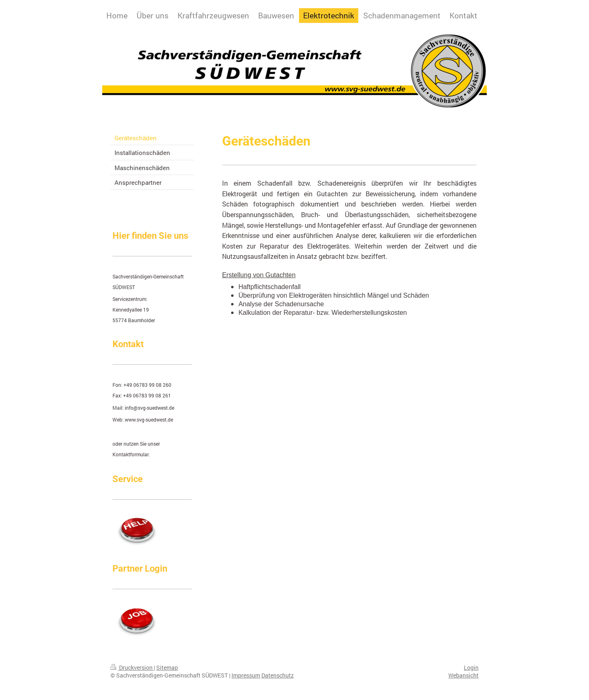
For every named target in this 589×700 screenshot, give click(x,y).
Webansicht (463, 675)
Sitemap (167, 667)
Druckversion (132, 667)
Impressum (246, 675)
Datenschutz (278, 675)
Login (471, 667)
